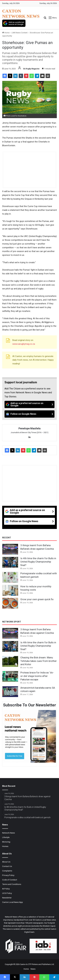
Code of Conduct (10, 880)
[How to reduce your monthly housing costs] (10, 590)
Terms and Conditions (12, 884)
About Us (6, 862)
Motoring (6, 842)
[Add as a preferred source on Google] (14, 23)
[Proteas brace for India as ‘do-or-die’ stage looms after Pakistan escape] (10, 676)
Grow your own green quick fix (37, 599)
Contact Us (7, 866)
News (33, 969)
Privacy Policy (8, 875)
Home (6, 33)
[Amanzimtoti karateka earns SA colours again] (10, 692)
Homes (5, 846)
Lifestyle (6, 837)
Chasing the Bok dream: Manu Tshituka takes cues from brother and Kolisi (39, 661)
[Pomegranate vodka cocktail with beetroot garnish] (10, 577)
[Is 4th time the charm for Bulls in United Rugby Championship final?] (10, 562)
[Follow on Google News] (29, 414)
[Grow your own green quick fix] (10, 603)
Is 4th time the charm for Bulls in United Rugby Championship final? (38, 562)
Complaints (7, 871)
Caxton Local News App (13, 902)
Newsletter (7, 898)
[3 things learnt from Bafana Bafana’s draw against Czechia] (10, 549)
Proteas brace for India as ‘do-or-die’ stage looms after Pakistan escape (37, 676)
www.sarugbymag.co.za (24, 344)
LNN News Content (20, 33)
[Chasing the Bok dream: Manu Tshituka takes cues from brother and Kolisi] (10, 661)
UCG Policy (7, 893)
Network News (9, 833)
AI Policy (6, 889)
